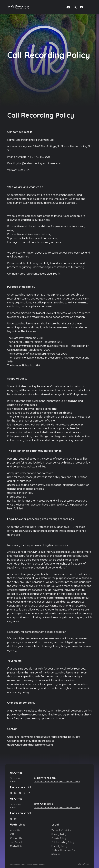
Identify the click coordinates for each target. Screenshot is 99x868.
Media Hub (16, 846)
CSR (12, 834)
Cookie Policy (59, 838)
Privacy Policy (59, 834)
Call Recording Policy (63, 842)
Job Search (16, 842)
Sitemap (56, 854)
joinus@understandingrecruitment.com (57, 782)
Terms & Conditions (62, 830)
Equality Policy (59, 846)
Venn (87, 864)
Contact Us (16, 838)
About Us (15, 830)
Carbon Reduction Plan (64, 850)
